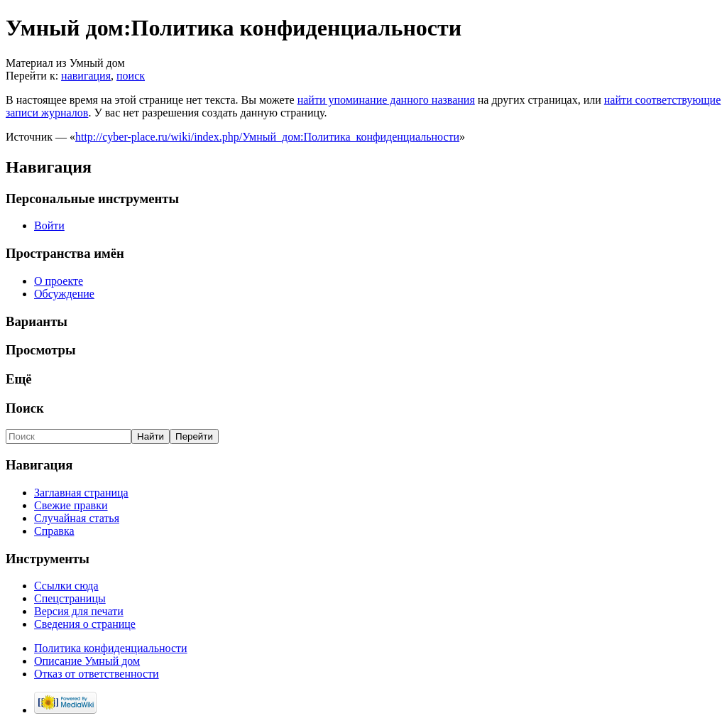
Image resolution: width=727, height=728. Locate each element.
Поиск (25, 408)
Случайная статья (77, 518)
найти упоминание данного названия (386, 100)
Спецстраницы (70, 598)
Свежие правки (71, 505)
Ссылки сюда (66, 586)
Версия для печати (79, 611)
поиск (131, 76)
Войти (49, 226)
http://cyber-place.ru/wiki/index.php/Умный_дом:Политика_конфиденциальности (267, 137)
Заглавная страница (81, 493)
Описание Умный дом (87, 661)
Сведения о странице (85, 624)
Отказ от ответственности (97, 674)
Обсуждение (64, 294)
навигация (86, 76)
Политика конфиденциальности (111, 648)
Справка (54, 531)
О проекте (59, 281)
